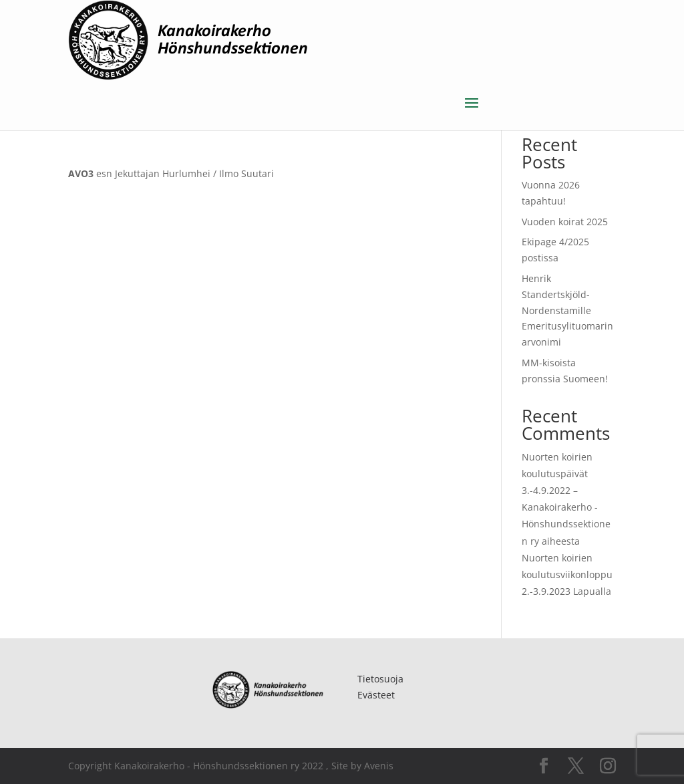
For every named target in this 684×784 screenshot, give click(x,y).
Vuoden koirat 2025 (565, 222)
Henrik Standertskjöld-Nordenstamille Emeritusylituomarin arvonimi (567, 310)
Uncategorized (159, 123)
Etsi (601, 103)
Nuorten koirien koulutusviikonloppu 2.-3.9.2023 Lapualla (567, 574)
